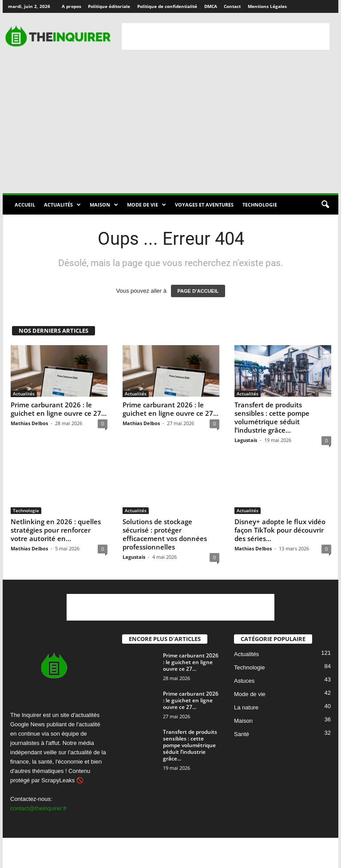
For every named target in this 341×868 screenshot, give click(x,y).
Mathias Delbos (29, 423)
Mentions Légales (267, 6)
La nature (246, 707)
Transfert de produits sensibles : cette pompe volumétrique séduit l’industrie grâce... (272, 417)
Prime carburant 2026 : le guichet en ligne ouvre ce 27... (59, 409)
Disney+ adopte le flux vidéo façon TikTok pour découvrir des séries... (280, 530)
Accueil (25, 205)
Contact (232, 6)
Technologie (260, 205)
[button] (325, 205)
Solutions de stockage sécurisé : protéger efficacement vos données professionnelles (165, 534)
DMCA (211, 6)
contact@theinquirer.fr (38, 808)
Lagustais (246, 440)
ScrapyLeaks (58, 780)
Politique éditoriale (109, 6)
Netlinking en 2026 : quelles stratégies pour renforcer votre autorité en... (56, 530)
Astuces (244, 681)
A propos (71, 6)
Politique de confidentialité (167, 6)
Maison (104, 205)
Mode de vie (147, 205)
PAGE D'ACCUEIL (198, 291)
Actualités (62, 205)
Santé (242, 734)
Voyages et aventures (204, 205)
